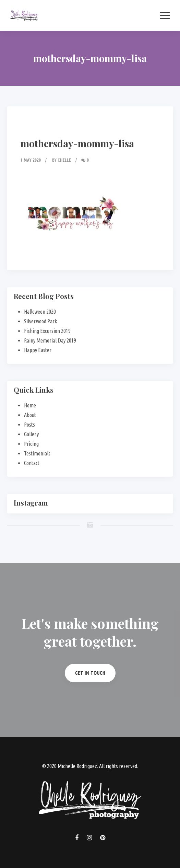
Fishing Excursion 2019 (47, 331)
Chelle (64, 160)
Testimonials (37, 453)
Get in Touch (90, 673)
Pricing (31, 444)
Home (30, 405)
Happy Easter (38, 350)
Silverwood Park (40, 321)
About (30, 415)
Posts (29, 425)
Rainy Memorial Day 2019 (50, 340)
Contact (32, 463)
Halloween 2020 (40, 312)
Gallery (31, 434)
